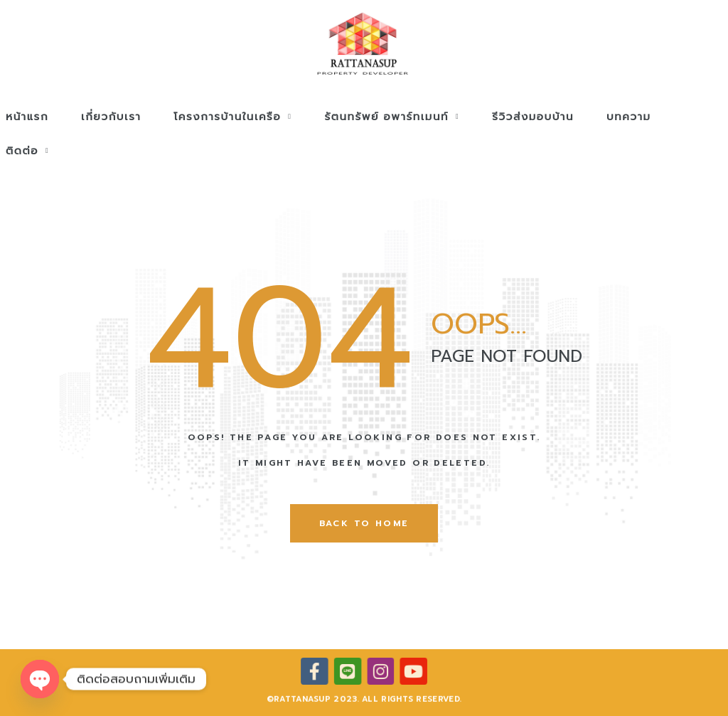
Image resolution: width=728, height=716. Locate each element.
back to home (364, 523)
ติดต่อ (27, 151)
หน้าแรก (27, 117)
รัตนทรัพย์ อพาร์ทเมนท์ (392, 117)
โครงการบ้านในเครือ (232, 117)
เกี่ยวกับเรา (111, 117)
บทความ (629, 117)
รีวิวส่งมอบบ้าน (533, 117)
